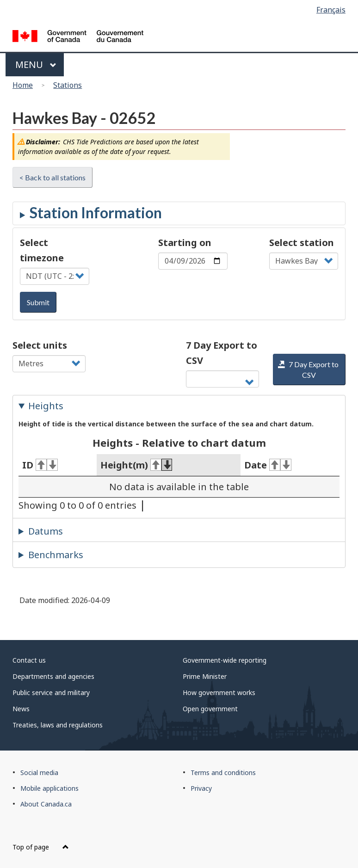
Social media (39, 773)
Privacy (201, 788)
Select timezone (42, 250)
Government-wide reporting (225, 660)
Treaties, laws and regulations (58, 725)
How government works (219, 693)
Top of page (41, 847)
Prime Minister (205, 676)
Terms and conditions (223, 773)
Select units (40, 345)
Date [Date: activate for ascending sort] (268, 465)
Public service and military (51, 693)
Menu (36, 65)
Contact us (29, 660)
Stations (68, 85)
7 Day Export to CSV (222, 353)
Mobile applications (49, 788)
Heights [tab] (46, 406)
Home (23, 85)
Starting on (185, 243)
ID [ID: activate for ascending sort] (40, 465)
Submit (38, 302)
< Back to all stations (52, 177)
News (21, 709)
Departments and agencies (53, 676)
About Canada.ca (46, 804)
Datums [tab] (46, 531)
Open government (210, 709)
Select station (302, 243)
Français (331, 10)
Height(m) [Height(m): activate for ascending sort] (136, 465)
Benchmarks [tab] (56, 555)
